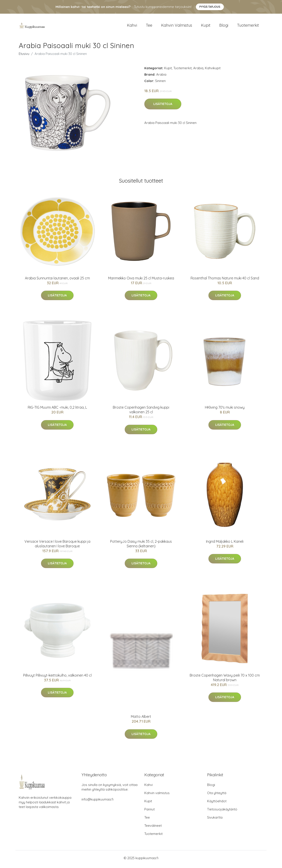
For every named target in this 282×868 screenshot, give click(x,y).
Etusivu (24, 56)
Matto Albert (141, 719)
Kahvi (132, 26)
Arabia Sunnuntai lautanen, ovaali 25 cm (57, 280)
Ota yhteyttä (217, 795)
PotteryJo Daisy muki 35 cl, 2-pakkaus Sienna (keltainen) (141, 546)
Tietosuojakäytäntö (222, 812)
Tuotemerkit (248, 26)
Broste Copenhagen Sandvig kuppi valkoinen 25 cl (141, 412)
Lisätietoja (163, 106)
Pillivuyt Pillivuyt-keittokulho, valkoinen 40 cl (57, 677)
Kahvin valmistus (177, 26)
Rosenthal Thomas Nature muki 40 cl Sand (225, 280)
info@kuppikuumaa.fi (97, 802)
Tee (149, 26)
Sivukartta (215, 820)
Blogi (224, 26)
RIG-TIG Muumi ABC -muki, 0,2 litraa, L (57, 410)
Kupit (206, 26)
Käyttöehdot (217, 803)
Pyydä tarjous (210, 7)
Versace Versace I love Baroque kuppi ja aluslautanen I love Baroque (57, 546)
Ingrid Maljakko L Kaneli (225, 544)
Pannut (149, 812)
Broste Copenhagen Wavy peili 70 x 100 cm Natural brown (225, 680)
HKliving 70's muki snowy (225, 410)
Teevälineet (153, 828)
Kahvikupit (213, 70)
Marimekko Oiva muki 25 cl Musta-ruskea (141, 280)
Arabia (198, 70)
